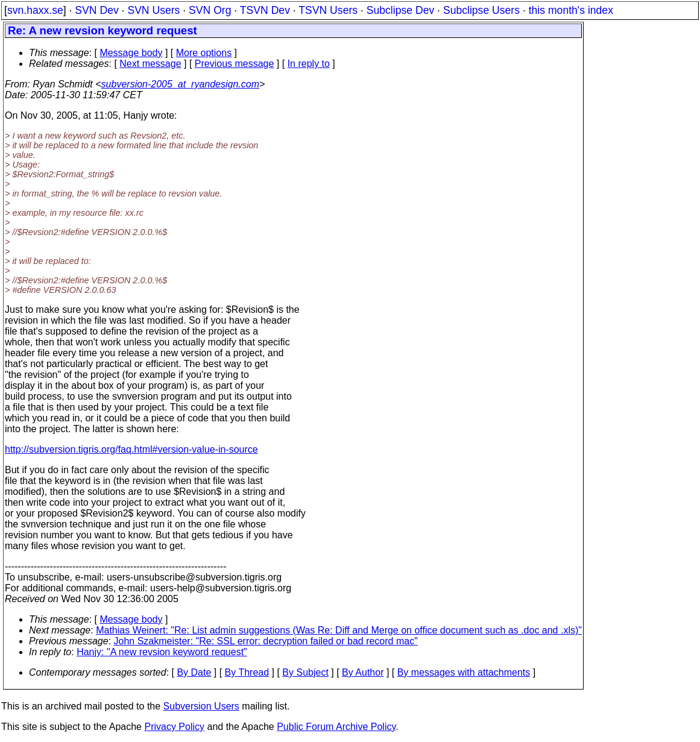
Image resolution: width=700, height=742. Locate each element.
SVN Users (153, 10)
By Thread (247, 672)
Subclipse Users (481, 10)
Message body (131, 53)
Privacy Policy (174, 727)
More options (204, 53)
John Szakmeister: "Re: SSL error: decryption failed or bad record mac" (266, 641)
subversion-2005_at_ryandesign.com (180, 84)
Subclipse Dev (400, 10)
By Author (363, 672)
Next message (150, 64)
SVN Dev (96, 10)
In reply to (309, 64)
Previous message (235, 64)
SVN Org (210, 10)
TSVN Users (328, 10)
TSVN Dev (265, 10)
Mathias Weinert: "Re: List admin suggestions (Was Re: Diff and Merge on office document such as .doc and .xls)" (339, 630)
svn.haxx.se (35, 10)
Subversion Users (201, 706)
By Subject (305, 672)
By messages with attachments (464, 672)
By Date (194, 672)
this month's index (571, 10)
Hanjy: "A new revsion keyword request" (162, 652)
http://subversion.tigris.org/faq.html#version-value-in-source (131, 449)
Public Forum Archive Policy (336, 727)
